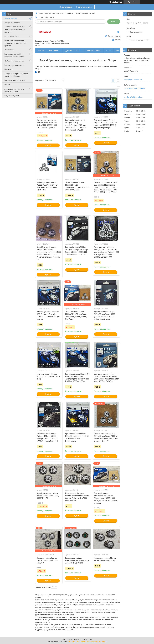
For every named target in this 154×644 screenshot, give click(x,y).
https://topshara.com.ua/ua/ (134, 88)
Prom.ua (89, 639)
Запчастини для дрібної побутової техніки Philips (14, 55)
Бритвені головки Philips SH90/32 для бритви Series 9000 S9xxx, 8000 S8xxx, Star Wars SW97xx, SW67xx (106, 378)
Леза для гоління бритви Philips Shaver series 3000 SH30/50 (47, 560)
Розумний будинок (12, 96)
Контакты (120, 51)
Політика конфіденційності (97, 641)
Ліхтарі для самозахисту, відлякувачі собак (14, 90)
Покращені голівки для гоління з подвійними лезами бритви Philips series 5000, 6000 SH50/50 (77, 497)
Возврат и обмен (94, 51)
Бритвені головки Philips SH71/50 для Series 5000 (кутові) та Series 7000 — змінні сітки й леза (105, 315)
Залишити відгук (114, 36)
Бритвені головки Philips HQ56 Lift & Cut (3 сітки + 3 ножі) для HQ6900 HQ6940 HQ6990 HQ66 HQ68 (106, 124)
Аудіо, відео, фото (12, 36)
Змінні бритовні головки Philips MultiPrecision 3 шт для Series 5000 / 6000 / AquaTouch (48, 186)
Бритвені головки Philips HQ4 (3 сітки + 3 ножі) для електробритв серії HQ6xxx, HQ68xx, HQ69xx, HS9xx (77, 378)
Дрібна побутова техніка (14, 61)
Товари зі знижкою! (12, 23)
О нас (109, 51)
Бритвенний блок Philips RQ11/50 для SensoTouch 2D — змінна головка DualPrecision (77, 437)
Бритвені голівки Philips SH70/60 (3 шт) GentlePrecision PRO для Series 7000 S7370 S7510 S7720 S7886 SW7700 (76, 125)
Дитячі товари (10, 50)
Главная (41, 51)
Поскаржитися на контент (77, 641)
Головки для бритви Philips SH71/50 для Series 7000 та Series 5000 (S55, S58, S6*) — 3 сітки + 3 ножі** (106, 437)
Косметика (9, 69)
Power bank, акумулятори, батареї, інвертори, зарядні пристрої (15, 43)
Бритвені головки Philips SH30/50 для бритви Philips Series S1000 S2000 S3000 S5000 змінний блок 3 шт (77, 251)
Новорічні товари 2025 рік (15, 80)
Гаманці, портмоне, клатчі (14, 65)
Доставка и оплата (73, 51)
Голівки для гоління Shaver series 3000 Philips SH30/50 (106, 559)
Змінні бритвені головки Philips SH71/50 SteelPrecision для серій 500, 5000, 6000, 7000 (77, 186)
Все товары (54, 51)
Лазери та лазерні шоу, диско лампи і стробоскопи (16, 75)
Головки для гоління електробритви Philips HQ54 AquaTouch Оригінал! (77, 560)
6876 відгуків (117, 2)
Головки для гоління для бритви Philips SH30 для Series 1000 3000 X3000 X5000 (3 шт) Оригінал (47, 124)
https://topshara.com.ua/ (133, 80)
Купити (48, 145)
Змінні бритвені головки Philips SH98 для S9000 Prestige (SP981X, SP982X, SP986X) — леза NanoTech (48, 437)
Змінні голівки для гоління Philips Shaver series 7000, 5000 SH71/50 (48, 496)
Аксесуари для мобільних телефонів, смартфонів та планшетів (15, 29)
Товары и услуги (11, 18)
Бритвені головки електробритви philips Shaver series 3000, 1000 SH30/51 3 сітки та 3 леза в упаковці (106, 498)
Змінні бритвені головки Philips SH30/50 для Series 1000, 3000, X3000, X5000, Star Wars (76, 315)
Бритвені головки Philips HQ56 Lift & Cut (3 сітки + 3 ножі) (48, 376)
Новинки (8, 85)
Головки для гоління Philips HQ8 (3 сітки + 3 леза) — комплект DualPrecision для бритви (48, 315)
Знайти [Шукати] (114, 22)
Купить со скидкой (84, 7)
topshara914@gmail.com (134, 97)
